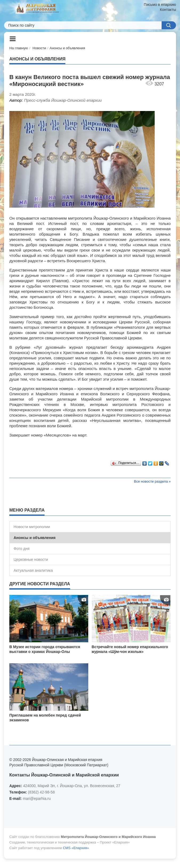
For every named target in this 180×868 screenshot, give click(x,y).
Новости (39, 48)
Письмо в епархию (160, 5)
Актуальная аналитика (33, 570)
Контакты (168, 10)
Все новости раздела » (152, 481)
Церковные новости (31, 560)
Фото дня (22, 549)
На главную (19, 48)
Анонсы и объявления (67, 48)
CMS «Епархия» (76, 848)
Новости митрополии (32, 527)
